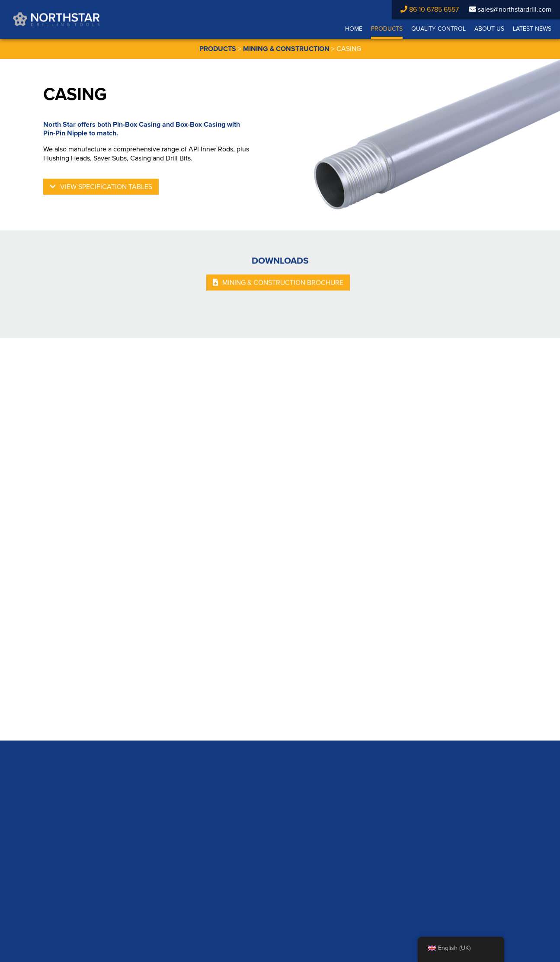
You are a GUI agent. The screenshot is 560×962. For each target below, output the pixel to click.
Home (354, 29)
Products (387, 29)
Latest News (532, 29)
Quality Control (438, 29)
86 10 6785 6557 (430, 10)
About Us (489, 29)
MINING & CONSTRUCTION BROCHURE (283, 284)
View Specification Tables (106, 187)
